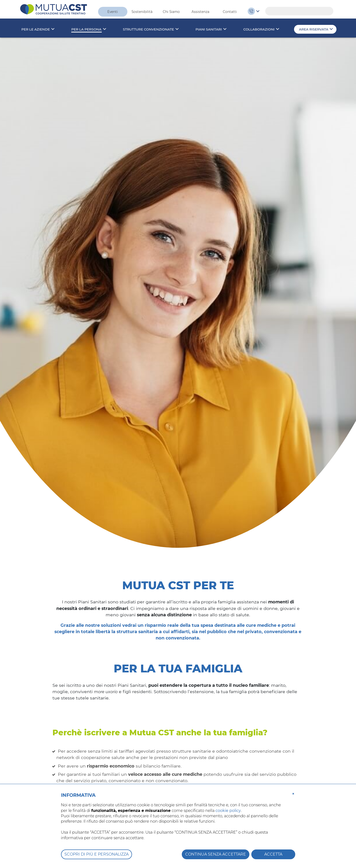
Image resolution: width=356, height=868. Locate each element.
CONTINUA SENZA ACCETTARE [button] (216, 854)
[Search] (299, 11)
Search (327, 11)
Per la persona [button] (86, 29)
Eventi (113, 12)
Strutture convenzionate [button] (148, 29)
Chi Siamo (171, 12)
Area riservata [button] (314, 29)
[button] (293, 793)
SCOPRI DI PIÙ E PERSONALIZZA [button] (97, 854)
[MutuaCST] (54, 9)
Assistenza (200, 12)
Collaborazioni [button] (259, 29)
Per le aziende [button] (36, 29)
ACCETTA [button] (273, 854)
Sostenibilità (142, 12)
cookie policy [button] (228, 811)
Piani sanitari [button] (209, 29)
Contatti (230, 12)
